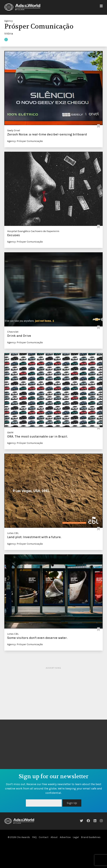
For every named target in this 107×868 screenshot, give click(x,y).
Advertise (65, 837)
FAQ (34, 837)
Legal (76, 837)
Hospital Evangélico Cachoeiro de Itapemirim (33, 231)
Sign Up (72, 803)
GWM (10, 433)
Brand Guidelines (91, 837)
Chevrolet (13, 332)
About (54, 837)
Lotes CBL (13, 533)
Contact (44, 837)
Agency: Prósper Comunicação (25, 141)
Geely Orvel (14, 130)
